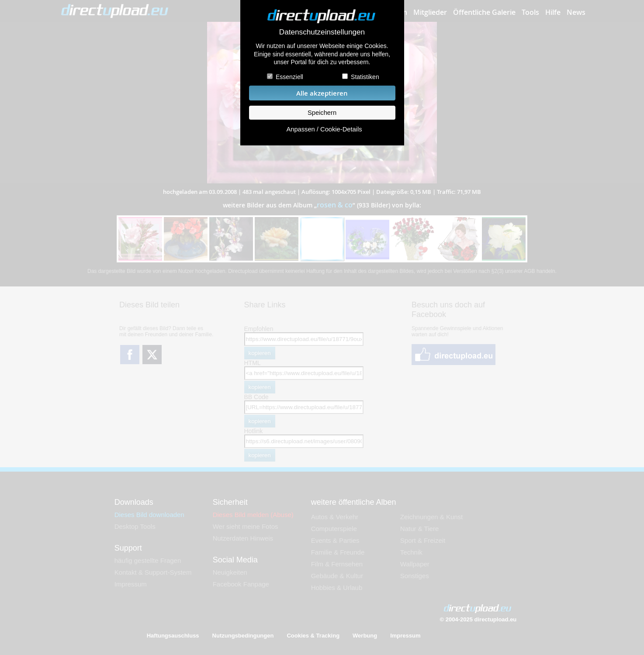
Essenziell (289, 77)
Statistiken (365, 77)
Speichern (322, 113)
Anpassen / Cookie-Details (324, 129)
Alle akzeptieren (322, 93)
